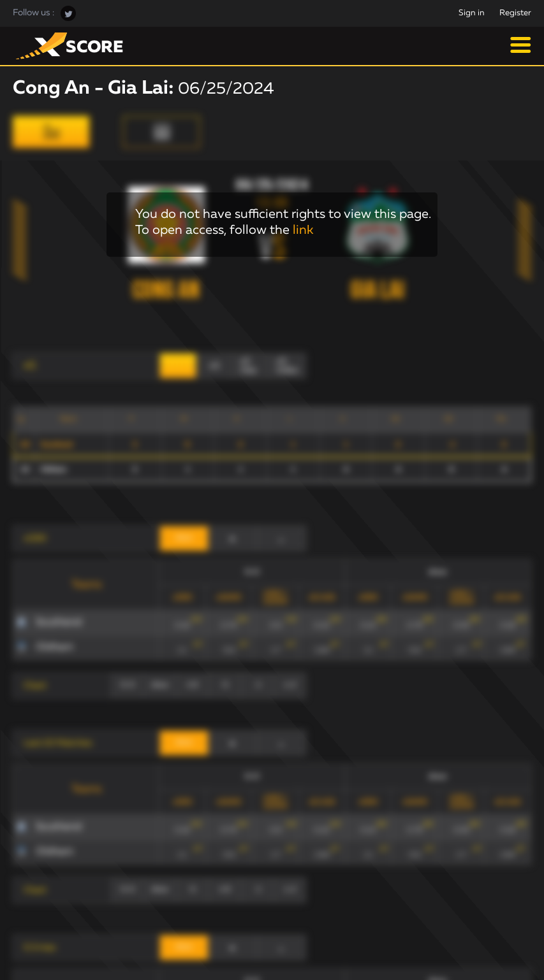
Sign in (472, 13)
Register (515, 13)
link (303, 230)
